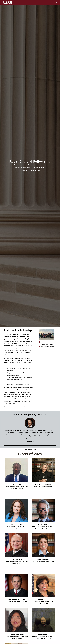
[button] (3, 431)
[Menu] (56, 2)
